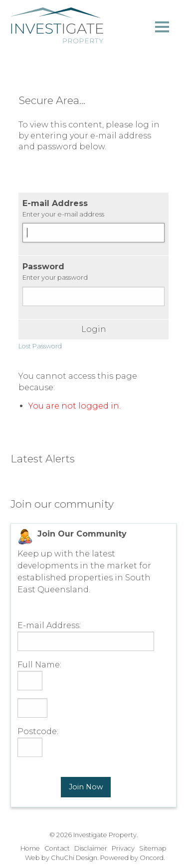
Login (94, 329)
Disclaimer (91, 848)
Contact (57, 848)
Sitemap (153, 848)
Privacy (123, 848)
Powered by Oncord (132, 858)
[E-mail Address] (93, 233)
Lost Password (40, 346)
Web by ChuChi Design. (62, 858)
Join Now (86, 787)
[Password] (93, 296)
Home (30, 848)
